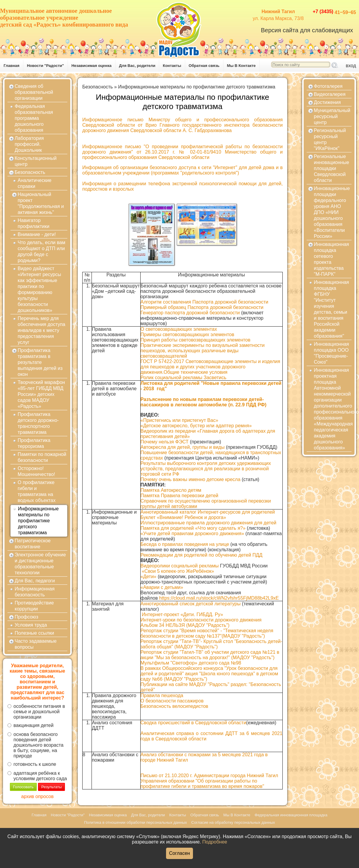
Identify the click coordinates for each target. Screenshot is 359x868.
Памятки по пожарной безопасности (42, 457)
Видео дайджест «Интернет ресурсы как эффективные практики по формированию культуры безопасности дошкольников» (39, 289)
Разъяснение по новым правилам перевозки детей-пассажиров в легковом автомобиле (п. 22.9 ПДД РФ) (204, 402)
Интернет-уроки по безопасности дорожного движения (201, 620)
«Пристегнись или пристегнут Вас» (180, 420)
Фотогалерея (328, 86)
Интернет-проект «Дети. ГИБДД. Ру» (182, 614)
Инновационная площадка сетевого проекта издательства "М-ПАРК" (331, 259)
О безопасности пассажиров (172, 701)
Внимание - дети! (37, 234)
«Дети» (149, 577)
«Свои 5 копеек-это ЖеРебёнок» (178, 571)
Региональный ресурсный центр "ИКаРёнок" (330, 139)
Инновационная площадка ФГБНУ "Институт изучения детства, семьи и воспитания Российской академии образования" (331, 309)
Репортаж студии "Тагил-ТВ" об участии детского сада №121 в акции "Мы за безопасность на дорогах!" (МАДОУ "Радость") (210, 655)
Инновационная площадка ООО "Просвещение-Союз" (331, 353)
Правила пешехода (162, 695)
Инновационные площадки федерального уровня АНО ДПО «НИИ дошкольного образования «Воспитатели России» (332, 212)
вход (351, 66)
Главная (12, 66)
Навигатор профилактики (34, 223)
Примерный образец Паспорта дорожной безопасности (202, 307)
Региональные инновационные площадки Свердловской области (331, 168)
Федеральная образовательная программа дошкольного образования (34, 118)
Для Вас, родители (137, 66)
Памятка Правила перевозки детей (180, 496)
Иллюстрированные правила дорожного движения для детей (209, 523)
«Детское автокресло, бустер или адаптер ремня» (196, 426)
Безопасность (30, 172)
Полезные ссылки (34, 633)
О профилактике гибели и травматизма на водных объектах (37, 491)
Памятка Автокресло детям (171, 490)
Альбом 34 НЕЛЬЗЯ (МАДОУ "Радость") (185, 625)
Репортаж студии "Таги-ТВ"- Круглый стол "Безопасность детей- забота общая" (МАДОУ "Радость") (212, 644)
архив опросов (37, 796)
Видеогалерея (330, 94)
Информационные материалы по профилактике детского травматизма (38, 521)
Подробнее (215, 842)
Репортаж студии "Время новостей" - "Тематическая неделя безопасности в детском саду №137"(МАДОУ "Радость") (207, 633)
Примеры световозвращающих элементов (187, 335)
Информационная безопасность (35, 592)
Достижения (327, 102)
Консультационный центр (36, 161)
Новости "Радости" (45, 66)
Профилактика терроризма (34, 443)
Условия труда (31, 625)
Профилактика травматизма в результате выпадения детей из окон (40, 362)
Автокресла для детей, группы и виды (183, 447)
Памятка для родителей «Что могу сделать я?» (193, 528)
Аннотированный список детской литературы (191, 604)
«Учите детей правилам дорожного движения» (192, 533)
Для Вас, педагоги (35, 581)
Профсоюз (26, 617)
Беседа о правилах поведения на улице (185, 544)
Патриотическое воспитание (33, 544)
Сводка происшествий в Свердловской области (193, 723)
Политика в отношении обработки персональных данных (136, 822)
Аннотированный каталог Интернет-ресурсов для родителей (208, 512)
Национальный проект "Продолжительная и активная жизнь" (41, 203)
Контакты (172, 66)
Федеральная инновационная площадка (291, 815)
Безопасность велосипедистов (175, 706)
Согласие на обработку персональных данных (233, 822)
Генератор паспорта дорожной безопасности (190, 313)
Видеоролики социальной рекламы (180, 566)
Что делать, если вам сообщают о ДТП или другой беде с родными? (41, 251)
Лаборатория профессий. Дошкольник (29, 144)
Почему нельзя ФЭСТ (165, 442)
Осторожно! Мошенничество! (36, 471)
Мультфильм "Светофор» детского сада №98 (191, 663)
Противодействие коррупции (34, 606)
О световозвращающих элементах (179, 329)
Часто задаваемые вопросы (36, 644)
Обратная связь (204, 66)
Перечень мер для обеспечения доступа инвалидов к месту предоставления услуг (41, 330)
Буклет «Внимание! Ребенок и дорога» (183, 517)
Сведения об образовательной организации (34, 92)
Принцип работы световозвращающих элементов (196, 340)
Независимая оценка (92, 66)
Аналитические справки (35, 183)
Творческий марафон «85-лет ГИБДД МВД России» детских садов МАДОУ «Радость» (41, 394)
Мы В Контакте (241, 66)
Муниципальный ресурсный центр (332, 116)
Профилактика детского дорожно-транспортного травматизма (38, 423)
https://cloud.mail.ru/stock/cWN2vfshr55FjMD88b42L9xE (219, 598)
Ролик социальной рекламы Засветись (184, 378)
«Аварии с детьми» (162, 587)
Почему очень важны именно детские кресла (191, 479)
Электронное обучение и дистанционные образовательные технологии (40, 564)
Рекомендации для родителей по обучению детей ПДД (202, 555)
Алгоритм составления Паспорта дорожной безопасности (204, 302)
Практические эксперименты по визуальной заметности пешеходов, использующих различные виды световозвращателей (203, 351)
